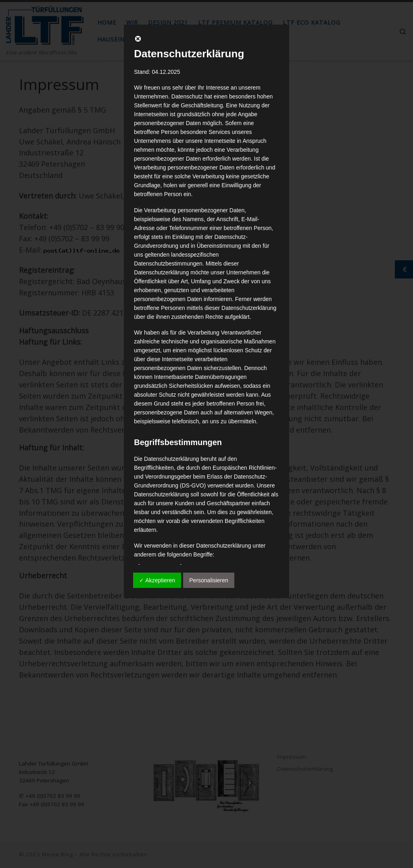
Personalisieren (209, 580)
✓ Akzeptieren (157, 580)
